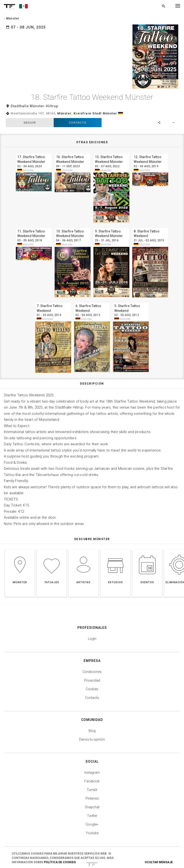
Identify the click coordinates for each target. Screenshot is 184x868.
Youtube (92, 809)
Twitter (92, 792)
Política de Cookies (60, 862)
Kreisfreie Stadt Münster (95, 89)
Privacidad (92, 657)
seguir (30, 99)
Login (92, 615)
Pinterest (92, 775)
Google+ (92, 801)
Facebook (92, 757)
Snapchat (92, 783)
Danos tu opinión (92, 716)
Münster (64, 89)
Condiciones (92, 648)
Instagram (92, 749)
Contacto (78, 99)
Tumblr (92, 766)
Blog (92, 707)
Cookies (92, 665)
